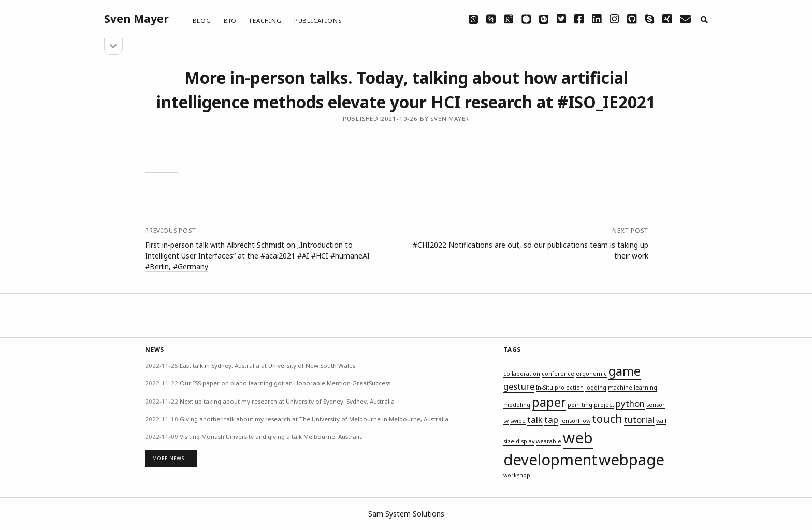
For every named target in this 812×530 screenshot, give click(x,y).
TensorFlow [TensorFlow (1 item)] (575, 421)
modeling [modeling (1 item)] (517, 405)
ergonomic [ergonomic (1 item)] (591, 374)
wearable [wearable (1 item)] (549, 441)
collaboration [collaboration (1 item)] (522, 374)
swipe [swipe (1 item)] (518, 421)
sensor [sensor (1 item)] (656, 405)
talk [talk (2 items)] (535, 419)
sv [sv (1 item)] (506, 421)
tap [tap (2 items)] (551, 419)
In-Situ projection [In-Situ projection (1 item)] (560, 388)
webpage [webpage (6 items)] (632, 460)
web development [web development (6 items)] (550, 449)
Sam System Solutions (406, 514)
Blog (202, 20)
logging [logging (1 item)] (596, 388)
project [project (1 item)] (604, 405)
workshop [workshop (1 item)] (517, 475)
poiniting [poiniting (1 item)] (580, 405)
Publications (318, 20)
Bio (230, 20)
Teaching (265, 20)
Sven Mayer (136, 19)
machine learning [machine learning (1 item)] (633, 388)
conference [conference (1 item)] (558, 374)
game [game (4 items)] (625, 371)
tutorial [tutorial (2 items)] (639, 419)
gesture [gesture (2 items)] (519, 386)
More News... (171, 458)
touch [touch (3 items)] (607, 419)
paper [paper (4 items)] (549, 402)
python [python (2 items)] (630, 403)
